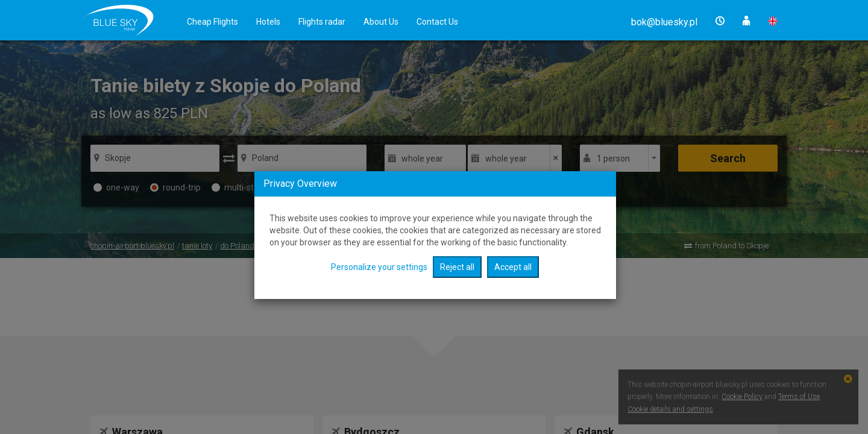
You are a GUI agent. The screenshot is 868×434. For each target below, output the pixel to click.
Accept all (513, 267)
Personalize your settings (379, 267)
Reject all (457, 267)
